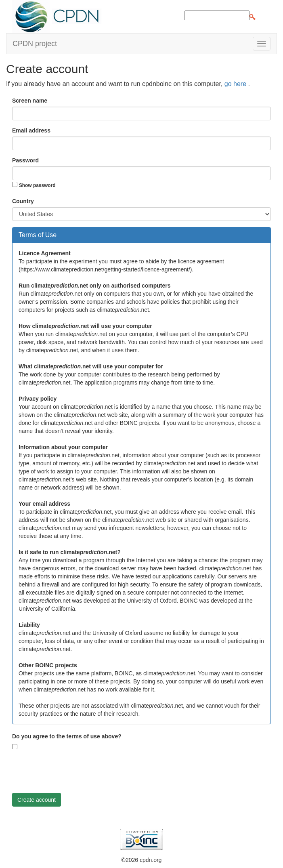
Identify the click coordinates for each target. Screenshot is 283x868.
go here (236, 84)
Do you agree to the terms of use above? (67, 736)
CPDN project (35, 44)
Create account (37, 800)
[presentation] (73, 771)
